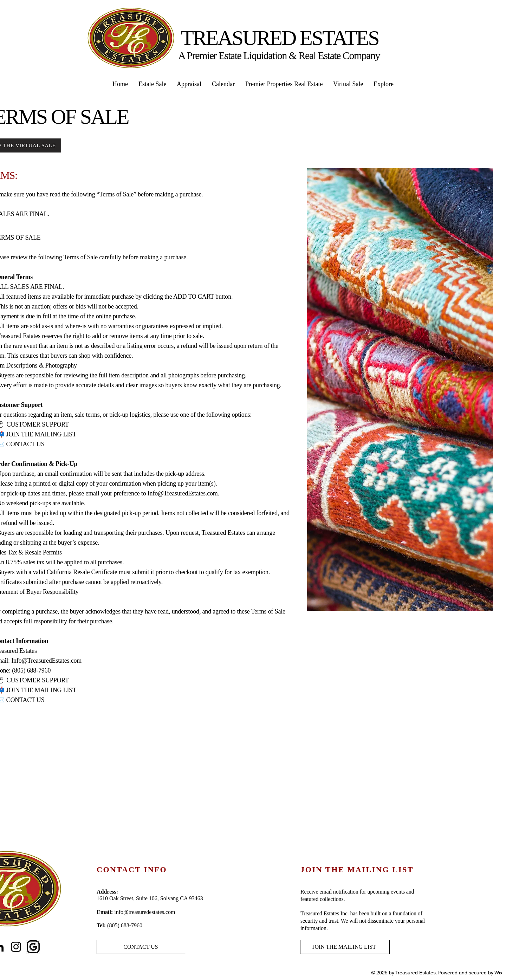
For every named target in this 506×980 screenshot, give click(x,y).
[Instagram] (16, 947)
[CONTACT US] (141, 947)
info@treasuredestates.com (145, 912)
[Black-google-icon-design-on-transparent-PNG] (33, 947)
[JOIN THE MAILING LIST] (345, 947)
